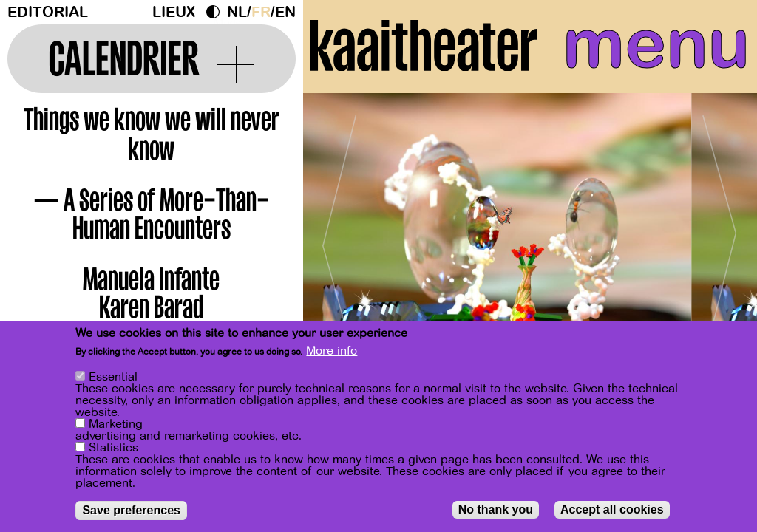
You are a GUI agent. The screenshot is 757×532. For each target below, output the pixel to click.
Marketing (116, 424)
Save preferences (131, 510)
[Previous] (340, 240)
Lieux (174, 12)
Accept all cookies (612, 509)
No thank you (496, 509)
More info (332, 351)
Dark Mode (217, 12)
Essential (113, 377)
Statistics (113, 448)
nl (237, 12)
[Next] (720, 240)
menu (656, 44)
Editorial (48, 12)
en (285, 12)
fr (261, 12)
